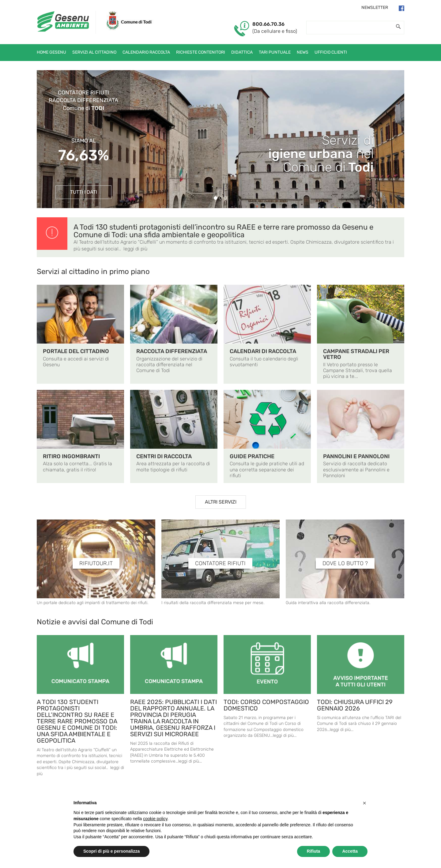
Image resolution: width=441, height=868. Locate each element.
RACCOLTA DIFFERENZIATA (172, 351)
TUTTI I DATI (84, 192)
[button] (364, 803)
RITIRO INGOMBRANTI (71, 456)
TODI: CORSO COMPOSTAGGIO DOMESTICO (266, 705)
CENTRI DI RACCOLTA (164, 456)
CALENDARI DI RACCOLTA (263, 351)
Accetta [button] (350, 851)
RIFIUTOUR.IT (96, 563)
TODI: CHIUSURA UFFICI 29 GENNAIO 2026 (355, 705)
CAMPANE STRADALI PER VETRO (356, 354)
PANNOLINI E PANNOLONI (356, 456)
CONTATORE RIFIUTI (220, 563)
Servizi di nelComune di (321, 154)
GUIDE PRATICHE (252, 456)
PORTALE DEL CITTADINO (76, 351)
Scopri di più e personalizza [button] (111, 851)
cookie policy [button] (155, 819)
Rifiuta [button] (314, 851)
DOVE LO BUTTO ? (345, 563)
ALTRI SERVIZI (221, 502)
